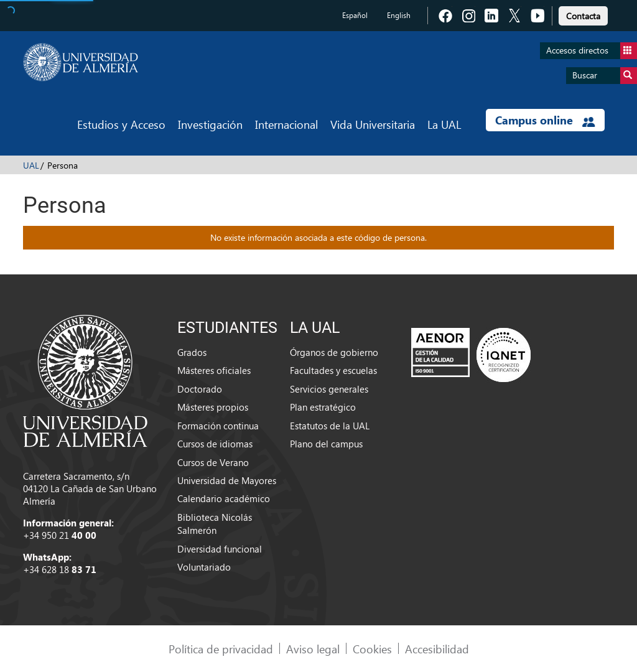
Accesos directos (592, 51)
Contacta (583, 16)
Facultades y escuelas (333, 370)
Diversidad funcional (220, 549)
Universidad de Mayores (227, 480)
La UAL (444, 124)
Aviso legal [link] (313, 649)
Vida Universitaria (373, 124)
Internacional (286, 124)
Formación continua (218, 426)
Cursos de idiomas (215, 444)
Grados (192, 352)
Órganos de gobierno (334, 352)
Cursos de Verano (213, 462)
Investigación (210, 124)
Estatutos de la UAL (330, 426)
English (399, 15)
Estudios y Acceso (121, 124)
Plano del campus (326, 444)
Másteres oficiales (214, 370)
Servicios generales (329, 389)
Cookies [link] (372, 649)
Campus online (545, 120)
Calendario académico (224, 498)
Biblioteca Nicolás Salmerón (215, 524)
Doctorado (200, 389)
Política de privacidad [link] (221, 649)
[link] (583, 14)
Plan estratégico (323, 407)
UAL (31, 165)
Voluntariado (204, 567)
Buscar (605, 76)
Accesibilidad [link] (437, 649)
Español (355, 15)
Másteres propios (213, 407)
